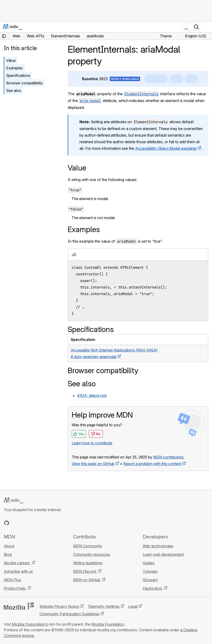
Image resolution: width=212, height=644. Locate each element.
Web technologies (158, 546)
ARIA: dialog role (92, 395)
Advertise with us (18, 571)
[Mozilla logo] (19, 606)
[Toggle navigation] (207, 27)
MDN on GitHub (87, 580)
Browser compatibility (24, 83)
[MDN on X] (24, 523)
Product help (15, 588)
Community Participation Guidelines (69, 614)
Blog (8, 554)
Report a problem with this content (152, 464)
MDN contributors (168, 457)
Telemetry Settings (104, 606)
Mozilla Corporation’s (30, 624)
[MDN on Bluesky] (15, 523)
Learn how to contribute (92, 443)
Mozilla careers (17, 563)
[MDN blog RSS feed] (40, 523)
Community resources (92, 554)
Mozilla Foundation (108, 624)
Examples (14, 68)
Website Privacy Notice (59, 606)
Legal (133, 606)
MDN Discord (85, 571)
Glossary (150, 580)
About (9, 546)
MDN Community (88, 546)
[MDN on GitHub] (7, 523)
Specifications (18, 75)
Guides (149, 563)
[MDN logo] (14, 500)
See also (14, 91)
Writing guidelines (88, 563)
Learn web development (163, 554)
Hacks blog (153, 588)
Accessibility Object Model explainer (166, 148)
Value (11, 60)
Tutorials (150, 571)
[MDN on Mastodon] (32, 523)
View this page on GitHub (93, 464)
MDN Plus (12, 580)
